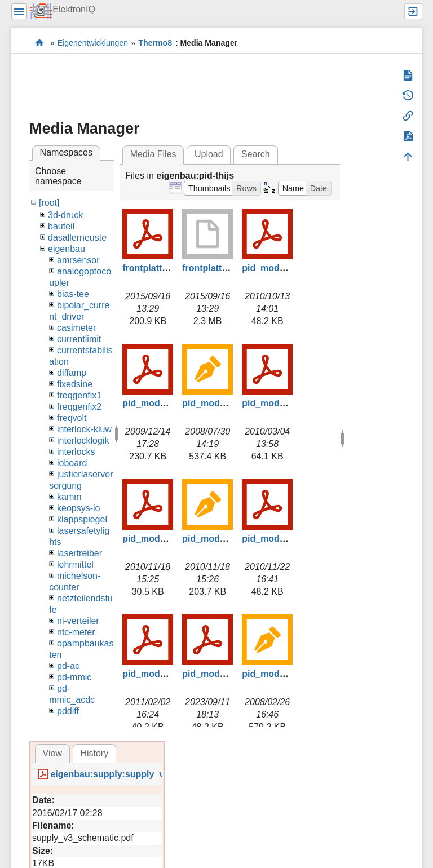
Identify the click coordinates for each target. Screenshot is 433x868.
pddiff (68, 711)
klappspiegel (82, 519)
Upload (209, 154)
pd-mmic (74, 677)
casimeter (76, 328)
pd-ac (68, 666)
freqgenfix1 (79, 395)
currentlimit (79, 339)
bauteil (61, 226)
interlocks (76, 452)
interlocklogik (83, 440)
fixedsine (75, 384)
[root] (49, 203)
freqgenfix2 (79, 407)
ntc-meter (76, 632)
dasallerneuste (77, 238)
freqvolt (72, 418)
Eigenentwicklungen (93, 43)
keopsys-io (78, 508)
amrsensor (78, 260)
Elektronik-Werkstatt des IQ (40, 43)
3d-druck (65, 215)
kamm (69, 497)
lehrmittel (75, 564)
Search (256, 154)
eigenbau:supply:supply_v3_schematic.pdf (142, 774)
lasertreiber (79, 553)
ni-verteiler (78, 621)
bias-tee (73, 294)
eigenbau (67, 249)
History (94, 753)
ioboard (72, 463)
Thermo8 (155, 43)
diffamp (72, 373)
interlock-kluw (84, 429)
